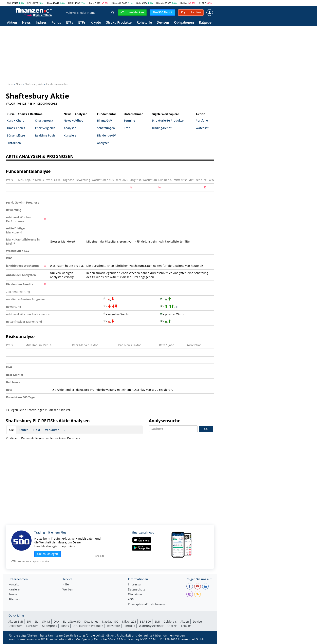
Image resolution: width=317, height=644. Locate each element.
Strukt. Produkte (119, 23)
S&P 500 (145, 621)
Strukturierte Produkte (168, 120)
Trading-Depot (162, 128)
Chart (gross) (44, 120)
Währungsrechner (151, 626)
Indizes (41, 23)
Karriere (14, 590)
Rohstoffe (144, 23)
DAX (70, 3)
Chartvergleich (45, 128)
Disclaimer (135, 595)
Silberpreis (50, 626)
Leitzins (186, 626)
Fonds (56, 23)
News (26, 23)
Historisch (14, 143)
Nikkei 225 (129, 621)
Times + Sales (16, 128)
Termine (129, 120)
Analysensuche (165, 421)
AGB (131, 600)
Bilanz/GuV (105, 120)
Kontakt (14, 585)
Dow (50, 3)
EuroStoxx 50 (72, 621)
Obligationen (184, 23)
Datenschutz (136, 590)
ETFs (70, 23)
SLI (36, 621)
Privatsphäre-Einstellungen (146, 604)
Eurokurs (32, 626)
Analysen (70, 128)
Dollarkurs (15, 626)
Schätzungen (106, 128)
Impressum (136, 585)
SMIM (46, 621)
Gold (139, 3)
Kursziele (70, 135)
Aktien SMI (16, 621)
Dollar (184, 3)
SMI (9, 3)
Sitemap (14, 600)
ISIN (33, 104)
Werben (68, 590)
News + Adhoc (73, 120)
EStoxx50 (116, 3)
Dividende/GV (106, 135)
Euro (92, 3)
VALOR (11, 104)
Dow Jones (91, 621)
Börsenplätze (16, 135)
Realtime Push (45, 135)
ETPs (82, 23)
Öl (200, 3)
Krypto (96, 23)
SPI (29, 3)
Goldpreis (170, 621)
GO (206, 429)
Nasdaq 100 (110, 621)
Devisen (163, 23)
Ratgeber (206, 23)
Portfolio (202, 120)
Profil (127, 128)
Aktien (12, 23)
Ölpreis (172, 626)
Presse (13, 595)
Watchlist (202, 128)
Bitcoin (160, 3)
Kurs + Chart (15, 120)
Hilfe (66, 585)
